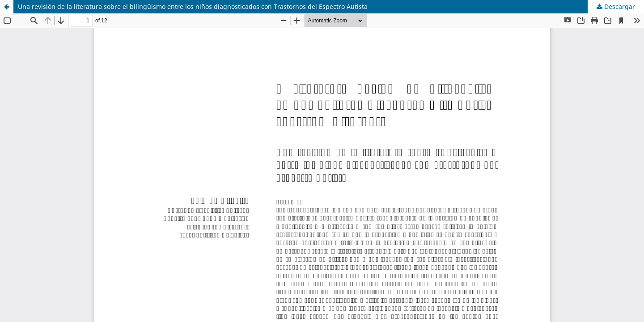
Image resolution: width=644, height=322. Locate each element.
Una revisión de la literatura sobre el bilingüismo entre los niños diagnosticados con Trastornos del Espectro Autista (193, 6)
